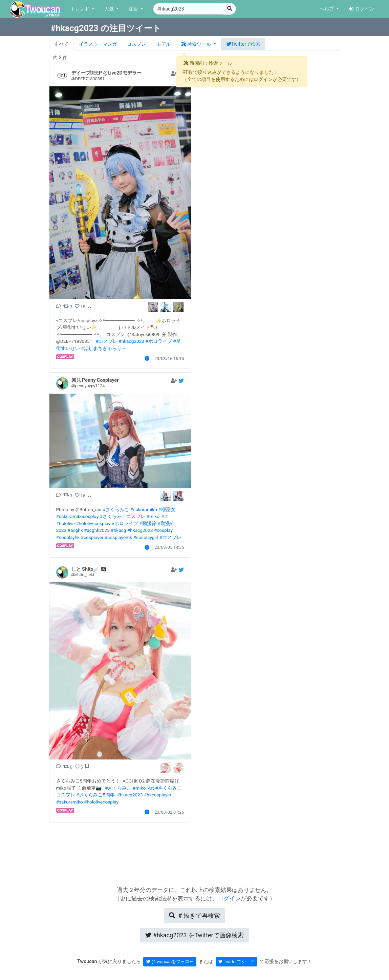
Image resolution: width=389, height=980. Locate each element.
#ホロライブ (158, 341)
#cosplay (163, 530)
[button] (199, 44)
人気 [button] (110, 9)
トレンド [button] (81, 9)
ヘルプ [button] (327, 9)
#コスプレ (106, 341)
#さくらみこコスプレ (123, 516)
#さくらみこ (116, 509)
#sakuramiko (144, 509)
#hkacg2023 (131, 341)
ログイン (361, 9)
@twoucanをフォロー (170, 962)
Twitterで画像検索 (194, 935)
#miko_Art (157, 516)
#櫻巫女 (167, 509)
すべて (61, 44)
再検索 (194, 915)
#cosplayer (92, 537)
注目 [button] (134, 9)
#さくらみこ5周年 (95, 795)
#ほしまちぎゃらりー (104, 348)
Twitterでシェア (236, 962)
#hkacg (118, 530)
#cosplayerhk (118, 537)
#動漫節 (148, 523)
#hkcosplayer (158, 795)
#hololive (66, 523)
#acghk (75, 530)
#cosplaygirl (146, 537)
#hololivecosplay (93, 523)
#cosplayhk (68, 537)
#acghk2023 (97, 530)
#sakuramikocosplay (78, 516)
